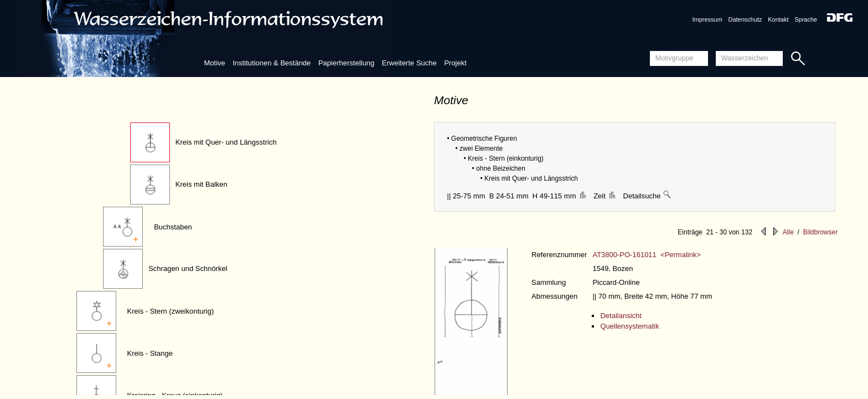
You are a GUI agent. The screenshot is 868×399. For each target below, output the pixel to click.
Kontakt (778, 19)
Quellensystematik (629, 326)
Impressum (707, 19)
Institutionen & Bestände (272, 63)
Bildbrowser (820, 232)
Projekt (455, 63)
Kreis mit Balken (201, 184)
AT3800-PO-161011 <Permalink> (647, 255)
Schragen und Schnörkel (188, 268)
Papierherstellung (346, 63)
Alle (788, 232)
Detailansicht (621, 316)
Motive (214, 63)
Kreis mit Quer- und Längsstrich (226, 142)
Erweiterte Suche (409, 63)
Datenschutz (745, 19)
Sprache (806, 19)
